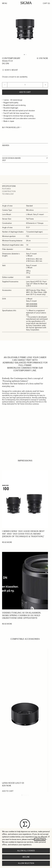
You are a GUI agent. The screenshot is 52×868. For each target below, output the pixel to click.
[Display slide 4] (27, 795)
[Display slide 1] (22, 795)
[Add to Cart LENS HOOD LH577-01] (8, 791)
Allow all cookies (26, 851)
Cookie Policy (40, 839)
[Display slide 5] (28, 795)
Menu (5, 3)
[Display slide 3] (25, 795)
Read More (7, 542)
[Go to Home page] (26, 3)
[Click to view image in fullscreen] (25, 29)
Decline (26, 857)
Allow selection (26, 863)
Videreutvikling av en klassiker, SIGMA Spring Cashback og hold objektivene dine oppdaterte (22, 615)
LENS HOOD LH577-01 (13, 783)
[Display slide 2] (24, 795)
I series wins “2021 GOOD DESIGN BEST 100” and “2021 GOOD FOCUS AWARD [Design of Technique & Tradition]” (23, 534)
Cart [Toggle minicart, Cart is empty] (46, 3)
